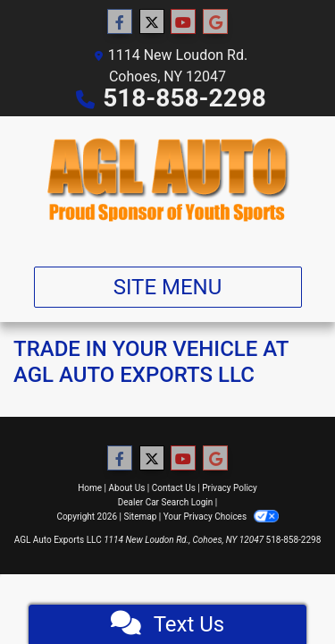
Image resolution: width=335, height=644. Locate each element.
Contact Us (174, 488)
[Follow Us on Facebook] (120, 22)
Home (90, 488)
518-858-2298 (184, 98)
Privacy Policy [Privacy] (230, 488)
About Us (127, 488)
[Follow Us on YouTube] (183, 22)
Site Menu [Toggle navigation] (168, 287)
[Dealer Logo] (167, 184)
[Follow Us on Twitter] (152, 22)
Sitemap (140, 517)
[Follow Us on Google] (215, 22)
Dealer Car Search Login (166, 502)
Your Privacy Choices (221, 517)
